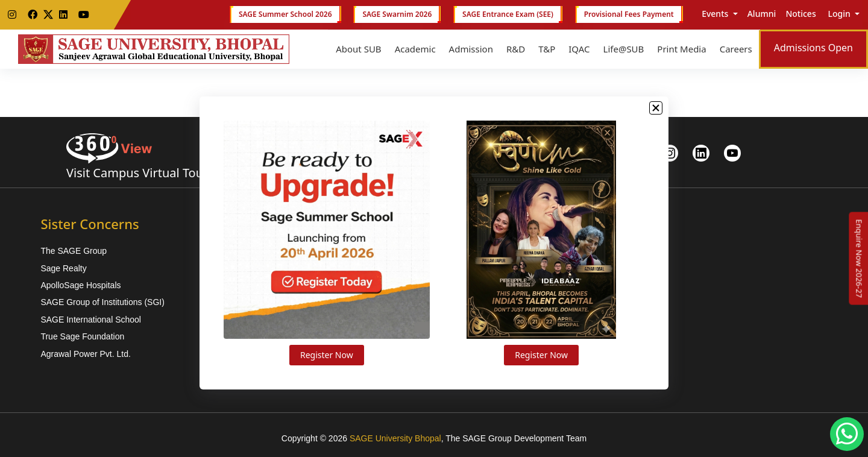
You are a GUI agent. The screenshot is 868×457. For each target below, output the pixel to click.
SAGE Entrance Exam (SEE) (508, 14)
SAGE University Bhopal (395, 438)
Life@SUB (624, 49)
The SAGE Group (74, 251)
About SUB (358, 49)
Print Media (681, 49)
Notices (800, 14)
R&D (516, 49)
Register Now (327, 355)
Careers (736, 49)
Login (839, 14)
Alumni (762, 14)
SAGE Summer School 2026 (285, 14)
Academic (415, 49)
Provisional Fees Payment (629, 14)
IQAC (579, 49)
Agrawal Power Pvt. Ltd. (85, 354)
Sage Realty (63, 268)
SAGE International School (91, 320)
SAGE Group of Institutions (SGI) (102, 302)
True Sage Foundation (82, 336)
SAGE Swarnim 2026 (397, 14)
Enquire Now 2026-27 (859, 259)
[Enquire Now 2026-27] (859, 259)
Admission (471, 49)
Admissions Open (813, 48)
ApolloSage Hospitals (80, 285)
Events (715, 14)
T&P (547, 49)
